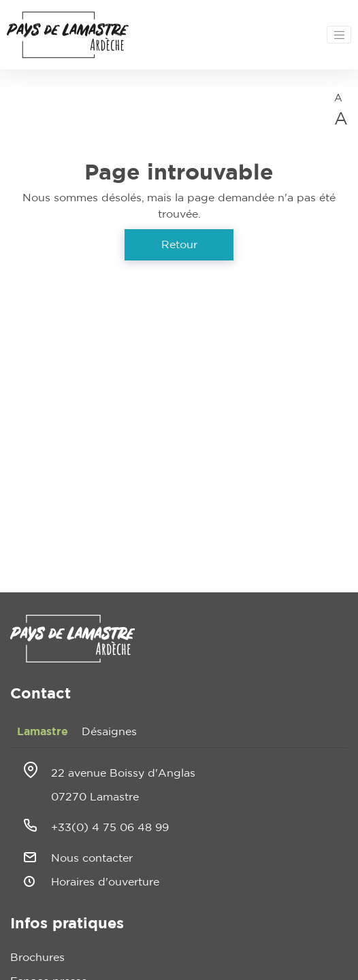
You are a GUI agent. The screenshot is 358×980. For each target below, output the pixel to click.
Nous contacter (92, 858)
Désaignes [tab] (109, 732)
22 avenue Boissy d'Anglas (123, 773)
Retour (179, 245)
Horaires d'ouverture (105, 882)
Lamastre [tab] (43, 732)
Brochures (37, 958)
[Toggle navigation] (339, 35)
